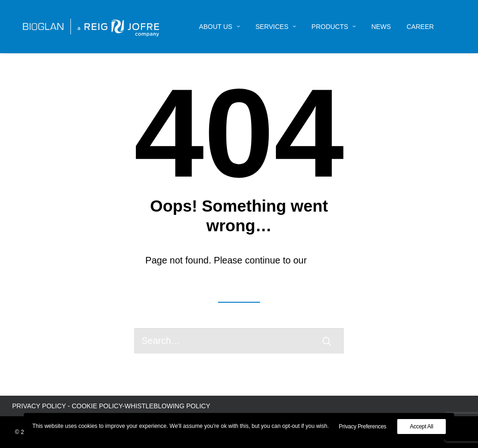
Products (334, 27)
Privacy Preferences (363, 427)
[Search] (239, 341)
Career (420, 27)
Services (276, 27)
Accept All (422, 427)
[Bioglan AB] (91, 27)
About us (219, 27)
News (381, 27)
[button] (327, 341)
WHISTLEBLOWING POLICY (168, 406)
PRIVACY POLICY (39, 406)
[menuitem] (219, 27)
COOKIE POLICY (97, 406)
